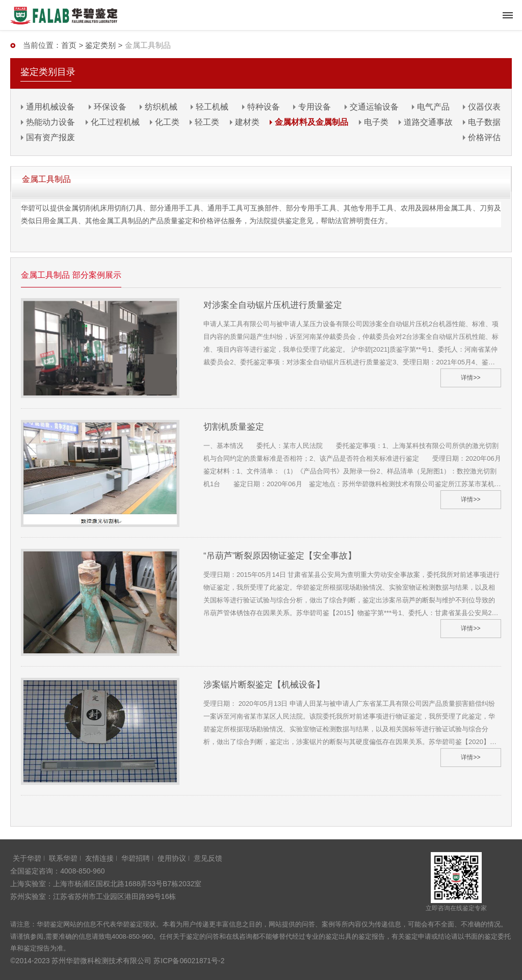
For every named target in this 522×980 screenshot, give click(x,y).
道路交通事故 (428, 122)
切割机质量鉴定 (234, 427)
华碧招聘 (136, 858)
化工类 (167, 122)
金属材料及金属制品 (311, 122)
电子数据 (484, 122)
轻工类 (207, 122)
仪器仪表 (484, 107)
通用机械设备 (50, 107)
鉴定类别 (100, 45)
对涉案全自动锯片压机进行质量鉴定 (273, 305)
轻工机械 (212, 107)
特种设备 (264, 107)
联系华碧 (63, 858)
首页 (69, 45)
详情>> (471, 378)
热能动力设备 (50, 122)
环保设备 (110, 107)
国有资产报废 (50, 137)
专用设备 (315, 107)
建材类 (247, 122)
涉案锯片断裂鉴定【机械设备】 (264, 685)
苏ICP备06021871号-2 (189, 961)
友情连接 (99, 858)
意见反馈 (208, 858)
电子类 (376, 122)
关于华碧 (27, 858)
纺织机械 (161, 107)
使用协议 (172, 858)
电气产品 (433, 107)
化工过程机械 (115, 122)
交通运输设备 (374, 107)
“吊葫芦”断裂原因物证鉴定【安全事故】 (280, 556)
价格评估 (484, 137)
